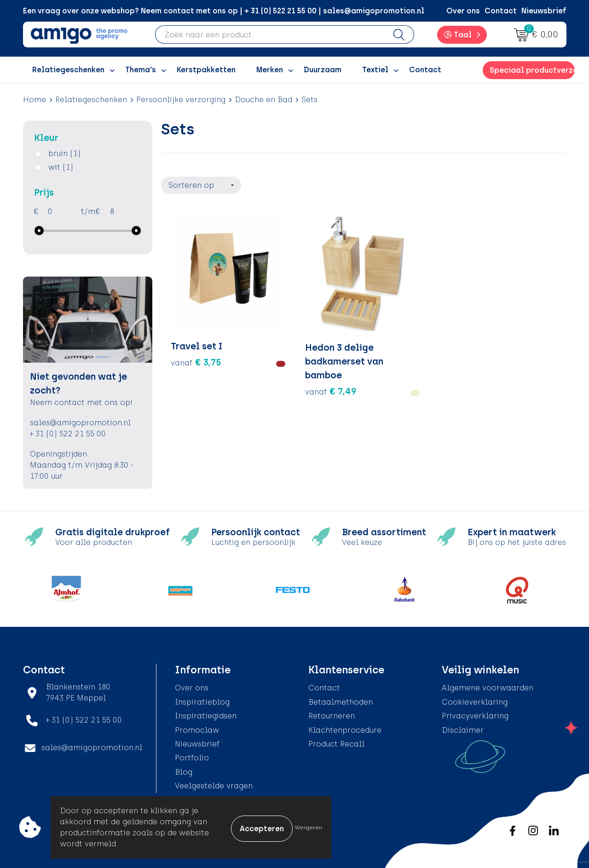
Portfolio (192, 758)
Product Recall (336, 744)
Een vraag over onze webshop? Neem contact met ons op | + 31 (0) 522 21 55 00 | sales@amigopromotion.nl (224, 11)
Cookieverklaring (475, 702)
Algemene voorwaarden (488, 688)
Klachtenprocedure (345, 730)
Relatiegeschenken (91, 100)
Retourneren (332, 716)
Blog (184, 772)
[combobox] (270, 35)
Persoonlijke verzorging (181, 100)
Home (35, 100)
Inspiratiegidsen (206, 716)
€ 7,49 (298, 355)
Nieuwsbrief (544, 11)
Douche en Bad (263, 100)
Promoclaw (197, 730)
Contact (501, 11)
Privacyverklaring (475, 716)
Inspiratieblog (202, 702)
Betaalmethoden (341, 702)
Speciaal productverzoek (532, 70)
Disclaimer (463, 730)
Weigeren (309, 827)
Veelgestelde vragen (214, 786)
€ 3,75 (196, 327)
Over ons (463, 11)
